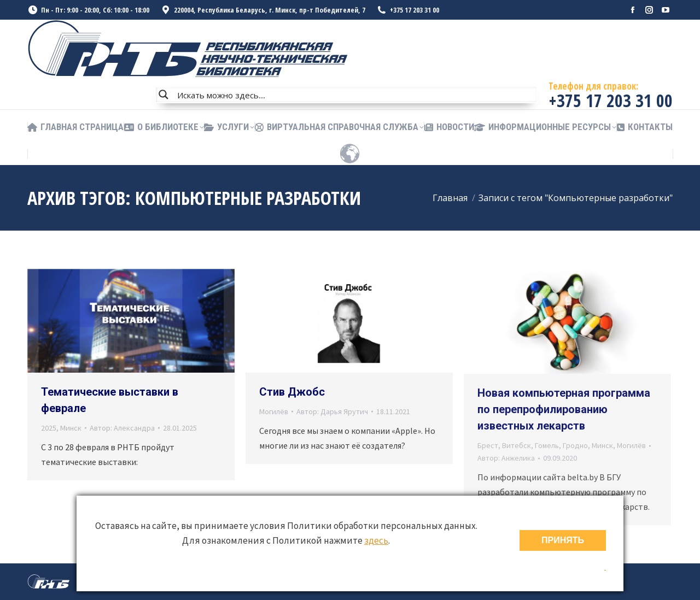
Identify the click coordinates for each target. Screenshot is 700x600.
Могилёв (274, 411)
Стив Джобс (292, 392)
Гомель (547, 445)
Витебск (517, 445)
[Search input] (354, 95)
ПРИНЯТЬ (563, 540)
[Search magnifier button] (164, 95)
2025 (49, 428)
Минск (71, 428)
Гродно (575, 445)
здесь (376, 540)
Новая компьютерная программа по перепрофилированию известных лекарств (564, 409)
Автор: (122, 428)
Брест (488, 445)
